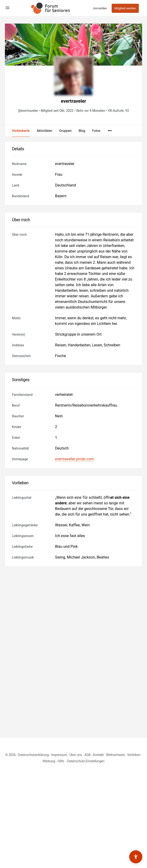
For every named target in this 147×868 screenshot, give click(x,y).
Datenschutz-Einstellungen (86, 761)
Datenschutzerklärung (33, 755)
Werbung (49, 761)
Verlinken (134, 755)
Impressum (59, 755)
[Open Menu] (7, 8)
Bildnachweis (116, 755)
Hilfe (61, 761)
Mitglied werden (125, 8)
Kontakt (98, 755)
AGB (87, 755)
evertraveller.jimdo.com (74, 459)
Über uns (76, 755)
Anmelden (100, 8)
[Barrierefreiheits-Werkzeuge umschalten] (136, 857)
